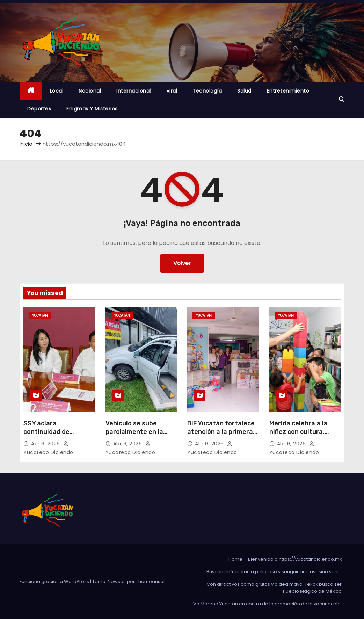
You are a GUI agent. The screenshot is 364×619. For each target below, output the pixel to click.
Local (57, 91)
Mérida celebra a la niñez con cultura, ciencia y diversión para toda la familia (300, 436)
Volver (182, 263)
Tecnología (207, 91)
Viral (172, 91)
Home (235, 559)
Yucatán (40, 316)
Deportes (39, 109)
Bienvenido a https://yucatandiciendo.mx (295, 559)
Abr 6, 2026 (46, 444)
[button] (342, 99)
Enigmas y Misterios (92, 109)
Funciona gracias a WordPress (55, 581)
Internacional (134, 91)
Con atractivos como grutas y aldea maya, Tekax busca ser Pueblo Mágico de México (274, 588)
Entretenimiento (288, 91)
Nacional (90, 91)
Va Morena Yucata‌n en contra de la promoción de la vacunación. (267, 604)
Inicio (26, 144)
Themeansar (151, 581)
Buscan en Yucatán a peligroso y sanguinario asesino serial (274, 572)
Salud (244, 91)
